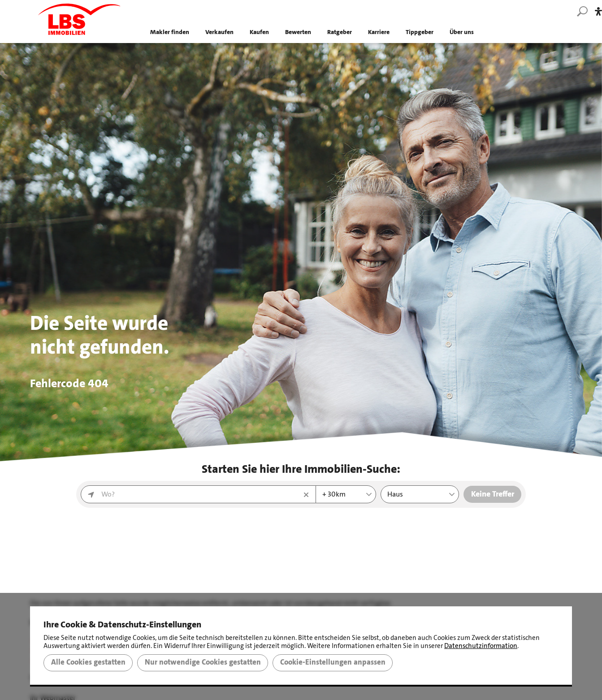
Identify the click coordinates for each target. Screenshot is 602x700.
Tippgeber (420, 31)
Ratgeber (340, 31)
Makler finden (170, 31)
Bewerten (298, 31)
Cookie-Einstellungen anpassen (333, 662)
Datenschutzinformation (481, 646)
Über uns (462, 31)
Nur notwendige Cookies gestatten (203, 662)
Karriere (379, 31)
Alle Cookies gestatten (88, 662)
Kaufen (259, 31)
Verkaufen (219, 31)
